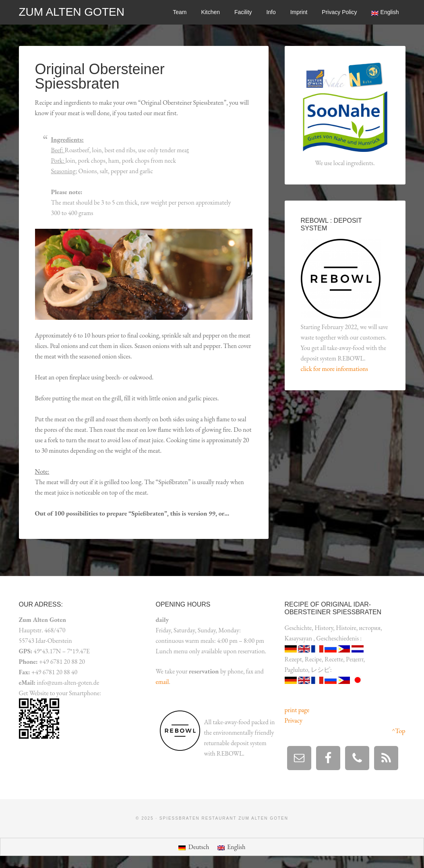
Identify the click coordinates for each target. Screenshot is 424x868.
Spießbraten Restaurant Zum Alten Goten (224, 818)
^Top (398, 731)
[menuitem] (385, 12)
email (162, 682)
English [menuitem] (236, 847)
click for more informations (334, 369)
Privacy (294, 720)
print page (297, 710)
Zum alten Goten (72, 12)
